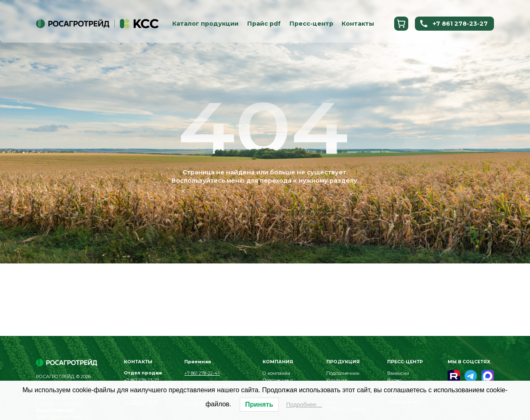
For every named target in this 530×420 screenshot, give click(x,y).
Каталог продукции (205, 24)
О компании (276, 373)
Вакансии (398, 373)
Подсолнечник (343, 373)
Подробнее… (304, 405)
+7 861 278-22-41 (202, 373)
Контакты (358, 24)
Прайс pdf (264, 24)
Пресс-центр (311, 24)
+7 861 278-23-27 (453, 24)
